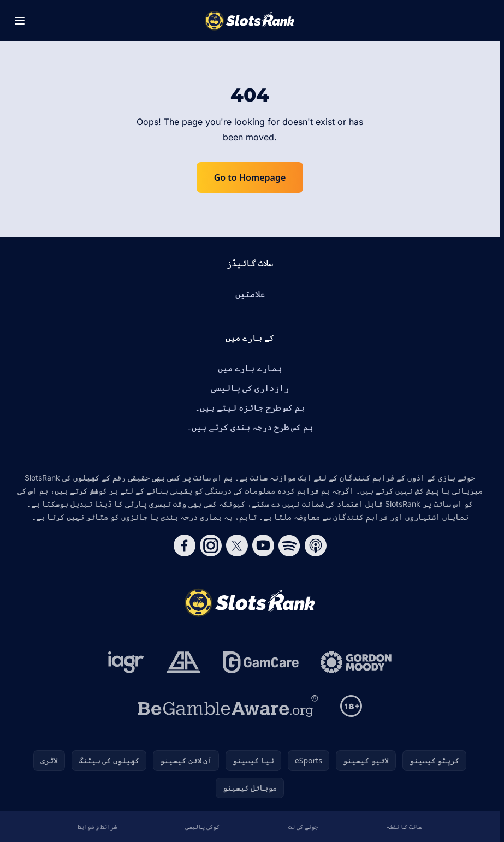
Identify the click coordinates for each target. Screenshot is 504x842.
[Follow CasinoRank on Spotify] (289, 545)
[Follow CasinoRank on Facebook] (185, 545)
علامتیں (250, 294)
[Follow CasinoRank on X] (237, 545)
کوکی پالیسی (202, 826)
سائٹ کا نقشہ (404, 826)
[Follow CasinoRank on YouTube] (263, 545)
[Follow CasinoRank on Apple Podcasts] (316, 545)
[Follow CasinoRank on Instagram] (211, 545)
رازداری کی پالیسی (250, 388)
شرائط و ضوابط (97, 826)
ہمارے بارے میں (250, 368)
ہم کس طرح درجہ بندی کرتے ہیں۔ (250, 427)
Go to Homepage (250, 177)
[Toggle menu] (20, 21)
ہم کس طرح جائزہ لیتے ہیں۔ (250, 407)
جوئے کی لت (303, 826)
